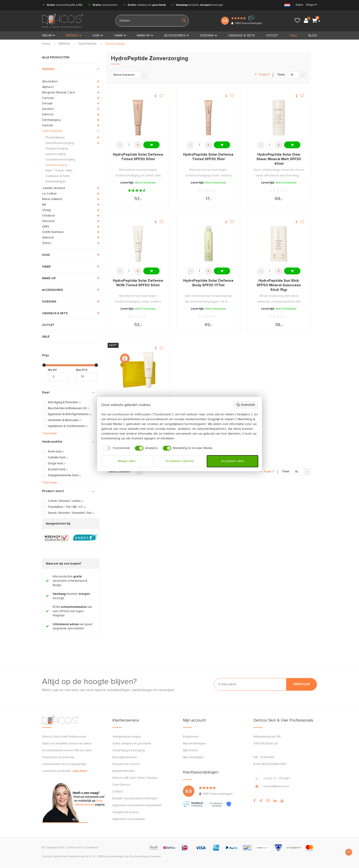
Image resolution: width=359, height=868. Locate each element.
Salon (299, 5)
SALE (293, 35)
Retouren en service (126, 764)
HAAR (120, 35)
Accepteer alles (233, 461)
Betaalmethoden (124, 771)
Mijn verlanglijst (193, 757)
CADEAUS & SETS (241, 35)
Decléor (48, 109)
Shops (310, 5)
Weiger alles (127, 461)
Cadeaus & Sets (58, 176)
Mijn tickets (190, 750)
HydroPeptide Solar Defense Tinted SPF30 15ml (208, 157)
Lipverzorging (56, 154)
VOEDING (208, 35)
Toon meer (50, 434)
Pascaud (48, 221)
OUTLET (272, 35)
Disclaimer (91, 848)
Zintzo (47, 243)
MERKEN (74, 35)
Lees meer (80, 771)
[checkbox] (116, 448)
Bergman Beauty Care (58, 92)
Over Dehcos (121, 785)
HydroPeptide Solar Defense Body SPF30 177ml (208, 283)
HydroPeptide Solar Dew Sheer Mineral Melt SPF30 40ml (279, 159)
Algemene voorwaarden (129, 819)
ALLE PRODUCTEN (56, 58)
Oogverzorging (57, 149)
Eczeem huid (58, 469)
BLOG (313, 35)
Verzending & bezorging (129, 750)
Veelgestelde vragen (127, 737)
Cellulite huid (58, 458)
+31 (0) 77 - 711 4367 (277, 779)
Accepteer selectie (180, 461)
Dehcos (48, 114)
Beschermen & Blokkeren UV (69, 408)
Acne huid (56, 452)
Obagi (46, 210)
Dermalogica (51, 120)
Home (46, 44)
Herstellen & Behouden (65, 420)
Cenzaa (48, 98)
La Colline (49, 194)
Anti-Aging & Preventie (64, 402)
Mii (44, 205)
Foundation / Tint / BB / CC (67, 507)
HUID (98, 35)
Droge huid (57, 464)
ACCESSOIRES (176, 35)
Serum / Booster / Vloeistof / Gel (71, 513)
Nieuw (48, 35)
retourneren (103, 5)
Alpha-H (48, 87)
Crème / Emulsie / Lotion (65, 501)
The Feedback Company (145, 857)
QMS (46, 227)
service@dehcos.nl (276, 786)
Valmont (48, 238)
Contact (118, 792)
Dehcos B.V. (75, 848)
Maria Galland (52, 199)
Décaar (48, 103)
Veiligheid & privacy (125, 812)
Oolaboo (49, 216)
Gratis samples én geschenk (132, 744)
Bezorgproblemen (125, 757)
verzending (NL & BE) (62, 5)
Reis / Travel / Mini (59, 170)
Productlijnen (55, 138)
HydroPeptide (87, 44)
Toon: (281, 75)
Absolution (50, 81)
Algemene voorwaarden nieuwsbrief (137, 805)
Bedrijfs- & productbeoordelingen (135, 799)
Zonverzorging (115, 44)
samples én (144, 5)
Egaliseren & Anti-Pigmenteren (70, 414)
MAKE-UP (145, 35)
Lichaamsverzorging (60, 160)
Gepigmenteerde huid (64, 475)
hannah (48, 125)
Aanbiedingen (56, 181)
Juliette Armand (54, 188)
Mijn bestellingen (194, 744)
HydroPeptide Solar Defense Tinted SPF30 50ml (138, 157)
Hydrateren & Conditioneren (68, 426)
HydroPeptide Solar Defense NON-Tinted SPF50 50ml (138, 283)
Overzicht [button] (246, 405)
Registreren (191, 737)
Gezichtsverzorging (60, 143)
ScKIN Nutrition (53, 232)
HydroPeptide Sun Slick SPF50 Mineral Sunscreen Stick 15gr (279, 285)
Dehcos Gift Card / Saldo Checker (135, 778)
